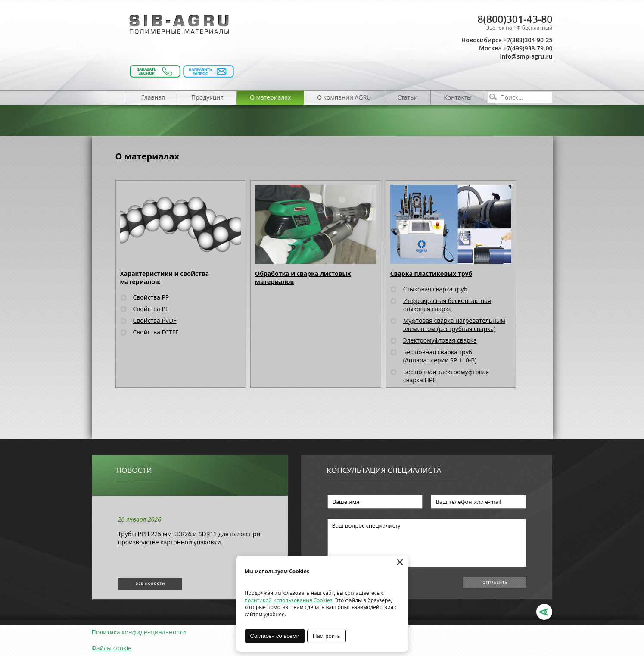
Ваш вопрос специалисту (427, 543)
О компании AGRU (344, 97)
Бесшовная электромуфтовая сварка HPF (446, 376)
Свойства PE (151, 309)
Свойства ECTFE (156, 332)
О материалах (270, 97)
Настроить (327, 636)
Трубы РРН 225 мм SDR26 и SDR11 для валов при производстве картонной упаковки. (189, 538)
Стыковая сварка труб (435, 289)
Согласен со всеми (275, 636)
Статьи (407, 97)
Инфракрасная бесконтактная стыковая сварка (447, 305)
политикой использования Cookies (289, 600)
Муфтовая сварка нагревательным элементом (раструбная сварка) (454, 325)
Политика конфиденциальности (139, 632)
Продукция (207, 97)
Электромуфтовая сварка (440, 340)
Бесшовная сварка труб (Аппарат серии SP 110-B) (440, 356)
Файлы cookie (112, 648)
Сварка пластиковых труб (431, 273)
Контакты (458, 97)
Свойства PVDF (155, 320)
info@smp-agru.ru (526, 56)
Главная (153, 97)
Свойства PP (151, 297)
